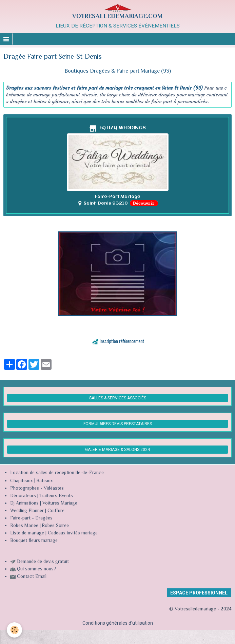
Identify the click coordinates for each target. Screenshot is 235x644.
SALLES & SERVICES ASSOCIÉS (118, 398)
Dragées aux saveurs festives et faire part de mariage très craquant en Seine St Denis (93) (104, 88)
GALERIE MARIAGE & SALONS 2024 (118, 450)
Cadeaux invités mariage (73, 533)
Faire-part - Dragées (31, 518)
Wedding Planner (27, 511)
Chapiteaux (22, 481)
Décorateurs (23, 496)
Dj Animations (24, 504)
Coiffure (57, 511)
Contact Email (32, 577)
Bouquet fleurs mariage (34, 541)
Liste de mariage (27, 533)
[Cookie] (14, 630)
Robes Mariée (24, 526)
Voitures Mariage (60, 504)
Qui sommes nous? (36, 569)
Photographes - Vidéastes (37, 489)
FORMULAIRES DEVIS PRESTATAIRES (118, 424)
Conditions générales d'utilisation (118, 623)
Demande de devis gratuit (43, 562)
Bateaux (45, 481)
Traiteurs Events (56, 496)
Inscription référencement (122, 341)
